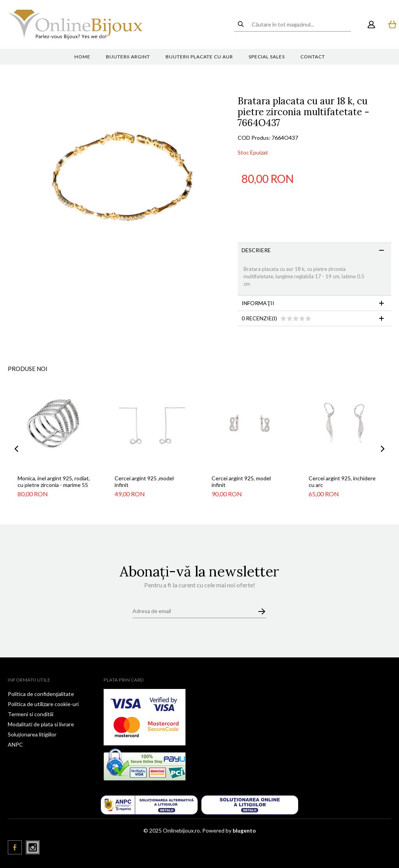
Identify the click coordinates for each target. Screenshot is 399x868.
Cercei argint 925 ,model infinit (144, 481)
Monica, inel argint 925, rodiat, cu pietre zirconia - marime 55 (54, 481)
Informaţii (258, 303)
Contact (313, 57)
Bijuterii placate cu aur (199, 57)
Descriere (256, 250)
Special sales (267, 57)
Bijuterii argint (128, 57)
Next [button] (383, 449)
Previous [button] (16, 449)
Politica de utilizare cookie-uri (43, 704)
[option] (123, 196)
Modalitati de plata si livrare (41, 724)
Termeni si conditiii (31, 714)
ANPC (15, 744)
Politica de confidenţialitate (41, 694)
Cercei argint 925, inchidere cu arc (342, 481)
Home (82, 57)
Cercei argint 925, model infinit (241, 481)
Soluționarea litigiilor (32, 734)
